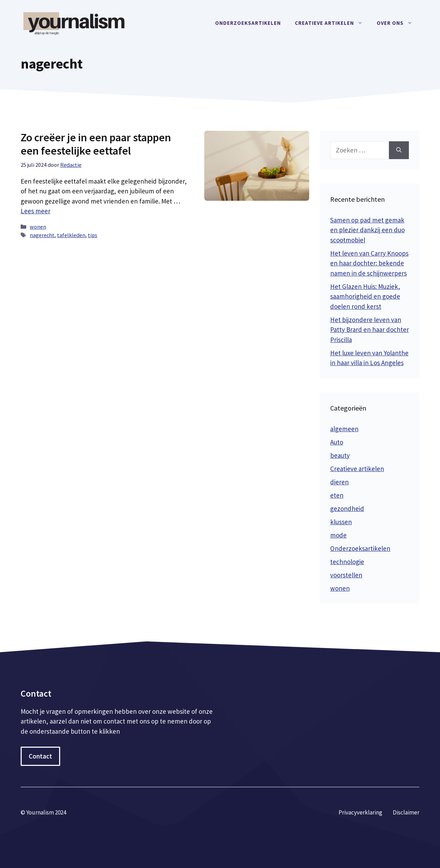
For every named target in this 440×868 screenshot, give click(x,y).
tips (93, 235)
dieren (339, 482)
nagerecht (42, 235)
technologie (347, 562)
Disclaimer (406, 812)
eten (337, 495)
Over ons (398, 23)
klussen (341, 522)
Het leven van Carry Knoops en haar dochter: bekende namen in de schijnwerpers (369, 263)
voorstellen (346, 575)
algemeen (344, 429)
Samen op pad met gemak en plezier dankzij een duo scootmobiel (367, 230)
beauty (340, 455)
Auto (337, 442)
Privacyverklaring (360, 812)
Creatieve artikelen (332, 23)
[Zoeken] (399, 150)
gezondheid (347, 508)
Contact (40, 756)
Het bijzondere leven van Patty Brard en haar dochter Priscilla (370, 330)
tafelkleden (71, 235)
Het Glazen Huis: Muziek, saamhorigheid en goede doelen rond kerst (365, 296)
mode (338, 535)
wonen (38, 227)
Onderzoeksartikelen (248, 23)
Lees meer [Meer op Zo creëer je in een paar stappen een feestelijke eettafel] (36, 211)
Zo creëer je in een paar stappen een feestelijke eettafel (96, 144)
